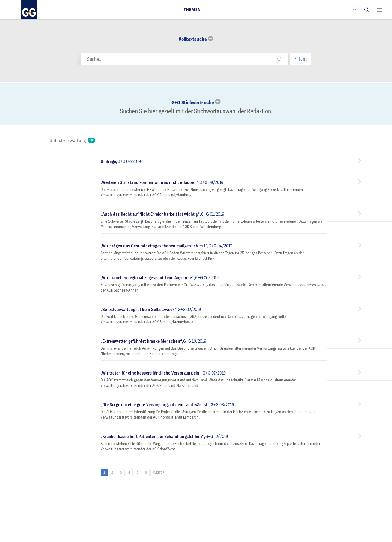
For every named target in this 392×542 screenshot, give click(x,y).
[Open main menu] (379, 10)
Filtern (300, 59)
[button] (367, 10)
